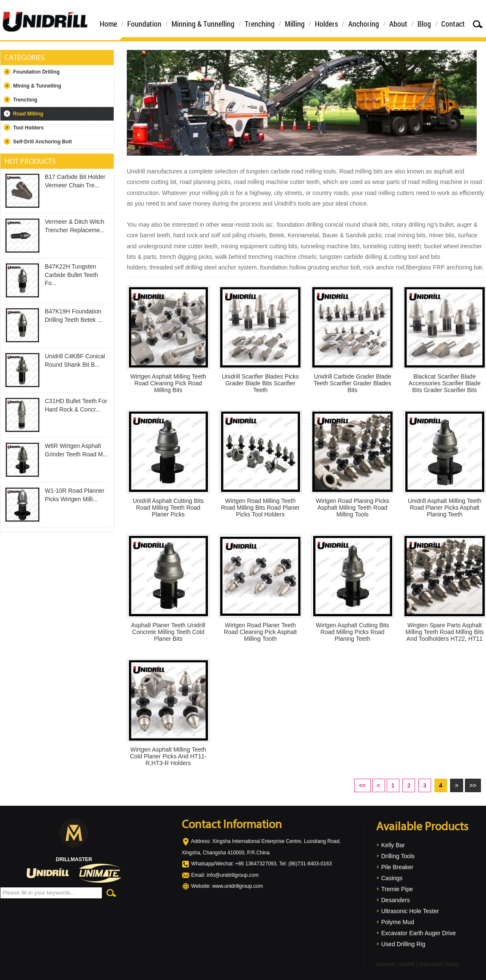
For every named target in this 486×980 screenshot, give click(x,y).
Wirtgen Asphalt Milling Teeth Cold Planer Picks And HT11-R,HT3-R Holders (168, 756)
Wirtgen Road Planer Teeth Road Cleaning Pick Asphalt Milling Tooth (261, 632)
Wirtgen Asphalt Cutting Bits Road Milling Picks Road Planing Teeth (352, 632)
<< (362, 785)
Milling (295, 24)
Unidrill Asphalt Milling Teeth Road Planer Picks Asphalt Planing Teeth (445, 508)
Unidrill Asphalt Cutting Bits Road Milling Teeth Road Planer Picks (168, 508)
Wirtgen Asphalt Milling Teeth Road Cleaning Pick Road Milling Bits (168, 383)
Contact (453, 24)
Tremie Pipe (397, 889)
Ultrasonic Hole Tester (410, 911)
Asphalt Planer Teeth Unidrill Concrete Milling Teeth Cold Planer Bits (168, 632)
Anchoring (364, 24)
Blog (424, 24)
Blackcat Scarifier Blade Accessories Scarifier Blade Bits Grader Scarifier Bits (445, 383)
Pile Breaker (397, 867)
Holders (326, 24)
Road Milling (28, 114)
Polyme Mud (398, 922)
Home (108, 24)
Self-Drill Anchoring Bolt (42, 142)
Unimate (386, 964)
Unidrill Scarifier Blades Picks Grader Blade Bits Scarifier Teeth (260, 383)
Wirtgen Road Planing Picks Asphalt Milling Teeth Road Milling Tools (352, 508)
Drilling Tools (398, 856)
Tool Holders (28, 128)
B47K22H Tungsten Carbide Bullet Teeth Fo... (71, 275)
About (398, 24)
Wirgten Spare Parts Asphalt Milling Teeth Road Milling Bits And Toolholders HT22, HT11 (445, 632)
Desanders (396, 900)
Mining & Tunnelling (37, 86)
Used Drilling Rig (403, 944)
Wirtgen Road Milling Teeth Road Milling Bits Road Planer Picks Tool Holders (260, 508)
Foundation (144, 24)
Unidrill (407, 964)
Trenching (260, 24)
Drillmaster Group (439, 964)
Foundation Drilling (36, 72)
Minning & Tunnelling (203, 24)
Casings (392, 878)
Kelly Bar (393, 845)
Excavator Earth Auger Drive (419, 933)
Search (478, 24)
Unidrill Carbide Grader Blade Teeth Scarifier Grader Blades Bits (352, 383)
